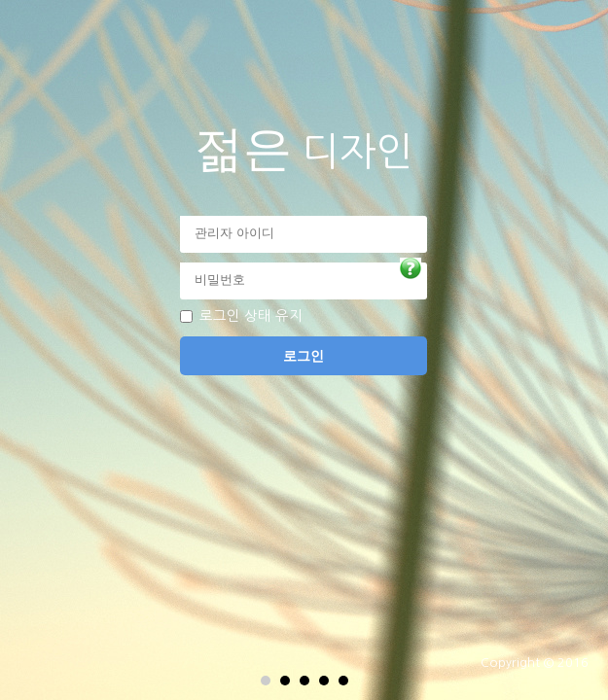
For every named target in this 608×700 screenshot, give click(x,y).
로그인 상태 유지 (251, 316)
